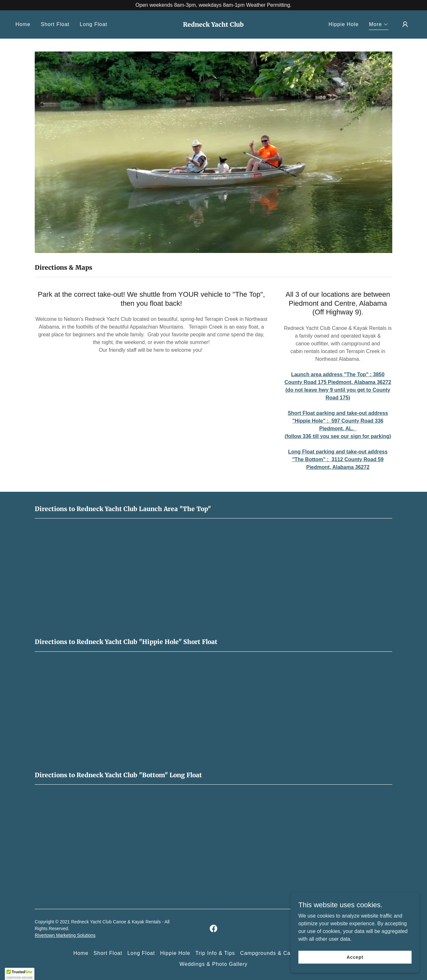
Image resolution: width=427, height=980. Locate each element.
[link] (214, 25)
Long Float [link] (94, 24)
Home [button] (81, 953)
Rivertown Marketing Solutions (65, 935)
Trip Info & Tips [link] (215, 953)
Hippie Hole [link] (344, 24)
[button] (379, 25)
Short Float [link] (55, 24)
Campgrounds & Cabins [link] (271, 953)
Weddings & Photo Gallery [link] (213, 964)
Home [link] (23, 24)
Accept (355, 957)
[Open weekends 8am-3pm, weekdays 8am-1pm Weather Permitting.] (213, 5)
